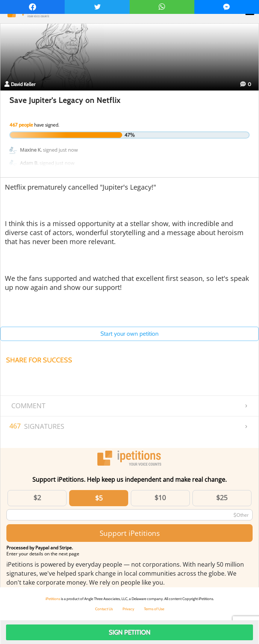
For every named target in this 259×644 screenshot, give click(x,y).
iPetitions (53, 599)
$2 (37, 498)
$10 (160, 498)
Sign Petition (129, 632)
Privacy (128, 609)
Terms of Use (154, 609)
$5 (99, 498)
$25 (222, 498)
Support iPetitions (130, 533)
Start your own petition (129, 334)
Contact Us (104, 609)
